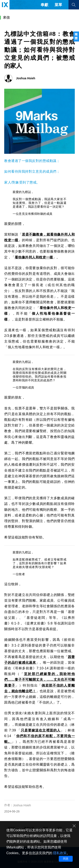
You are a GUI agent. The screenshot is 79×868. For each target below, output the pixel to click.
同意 (66, 859)
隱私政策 (60, 853)
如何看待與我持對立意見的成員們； (32, 171)
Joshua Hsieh (22, 805)
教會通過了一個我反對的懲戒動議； (32, 161)
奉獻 (44, 5)
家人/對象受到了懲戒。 (22, 182)
